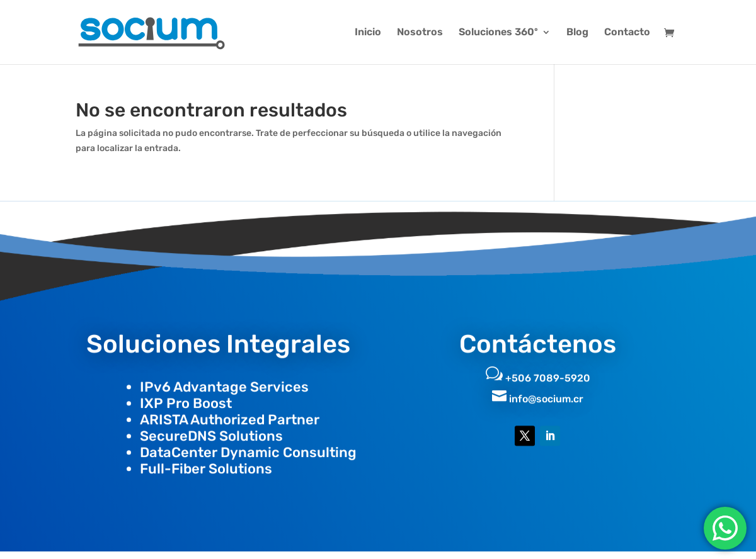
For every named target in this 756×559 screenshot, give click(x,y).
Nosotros (420, 33)
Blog (577, 33)
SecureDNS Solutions (211, 430)
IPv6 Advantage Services (224, 381)
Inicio (368, 33)
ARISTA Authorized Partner (230, 413)
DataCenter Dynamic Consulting (248, 446)
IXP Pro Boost (186, 397)
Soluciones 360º (498, 33)
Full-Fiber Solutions (206, 462)
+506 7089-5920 (548, 372)
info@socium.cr (546, 392)
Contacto (627, 33)
